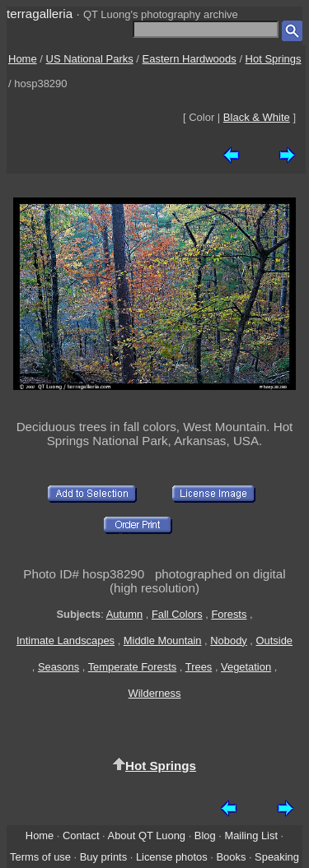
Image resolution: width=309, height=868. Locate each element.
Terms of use (40, 857)
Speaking (277, 857)
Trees (199, 667)
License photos (172, 857)
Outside (274, 641)
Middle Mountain (163, 641)
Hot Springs (274, 59)
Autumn (124, 614)
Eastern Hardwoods (190, 59)
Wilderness (155, 693)
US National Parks (90, 59)
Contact (81, 836)
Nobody (229, 641)
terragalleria (40, 14)
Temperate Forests (133, 667)
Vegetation (246, 667)
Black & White (257, 117)
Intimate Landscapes (66, 641)
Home (23, 59)
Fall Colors (177, 614)
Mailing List (251, 836)
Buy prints (103, 857)
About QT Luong (147, 836)
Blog (205, 836)
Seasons (59, 667)
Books (231, 857)
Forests (229, 614)
